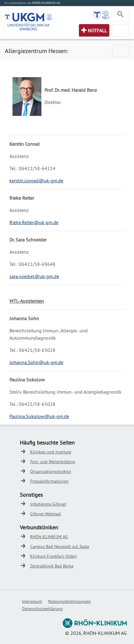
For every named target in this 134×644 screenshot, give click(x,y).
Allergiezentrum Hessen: (36, 51)
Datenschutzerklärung (42, 609)
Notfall (97, 30)
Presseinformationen (49, 481)
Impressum (32, 601)
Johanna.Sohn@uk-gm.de (36, 362)
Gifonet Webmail (46, 514)
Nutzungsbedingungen (69, 601)
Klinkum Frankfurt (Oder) (53, 556)
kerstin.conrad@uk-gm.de (36, 181)
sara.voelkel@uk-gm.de (34, 276)
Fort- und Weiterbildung (53, 462)
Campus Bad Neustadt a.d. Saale (60, 546)
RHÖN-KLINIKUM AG (49, 537)
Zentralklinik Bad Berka (52, 566)
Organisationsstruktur (51, 471)
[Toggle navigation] (120, 16)
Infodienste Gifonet (48, 504)
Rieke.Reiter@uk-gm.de (34, 222)
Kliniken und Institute (51, 452)
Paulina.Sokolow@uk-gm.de (39, 416)
